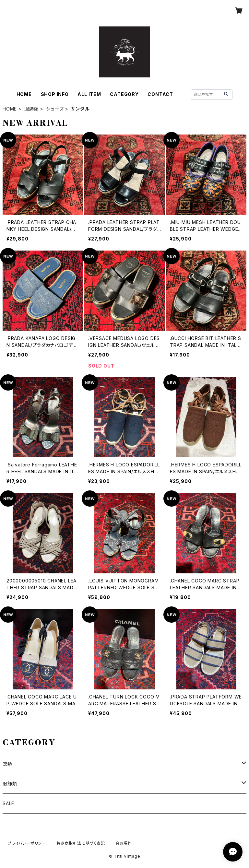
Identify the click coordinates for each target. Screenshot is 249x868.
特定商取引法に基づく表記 (81, 843)
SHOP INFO (55, 94)
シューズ (55, 109)
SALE (8, 803)
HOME (24, 94)
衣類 (7, 764)
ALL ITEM (89, 94)
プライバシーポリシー (27, 843)
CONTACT (160, 94)
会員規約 (124, 843)
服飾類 (31, 109)
